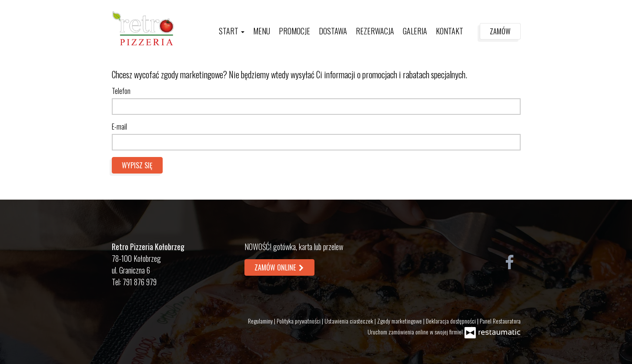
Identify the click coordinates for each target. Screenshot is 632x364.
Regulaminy (261, 321)
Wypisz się (137, 165)
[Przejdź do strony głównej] (143, 28)
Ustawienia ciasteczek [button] (349, 321)
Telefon (121, 91)
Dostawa (333, 31)
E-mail (119, 127)
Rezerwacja (375, 31)
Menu (262, 31)
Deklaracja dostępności (451, 321)
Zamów (500, 31)
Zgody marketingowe (400, 321)
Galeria (415, 31)
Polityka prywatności (299, 321)
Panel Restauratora (500, 321)
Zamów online (279, 267)
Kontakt (450, 31)
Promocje (294, 31)
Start (232, 31)
